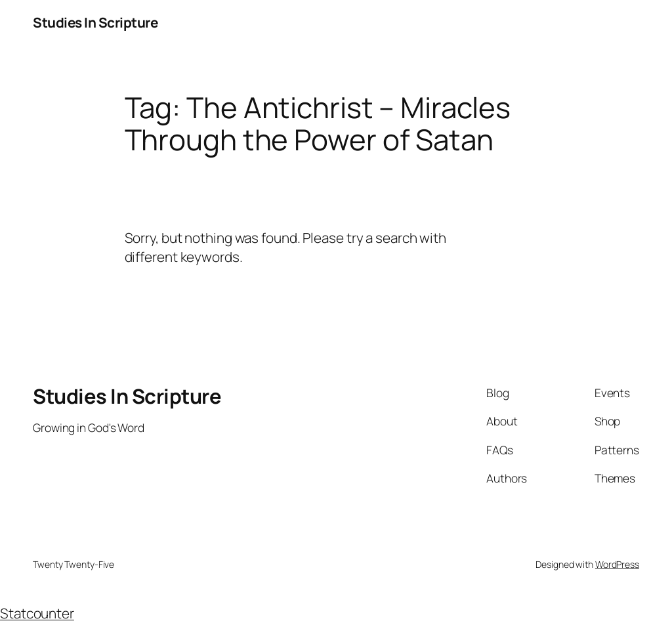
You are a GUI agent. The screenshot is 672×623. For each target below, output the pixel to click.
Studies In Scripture (95, 22)
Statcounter (37, 613)
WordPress (617, 564)
